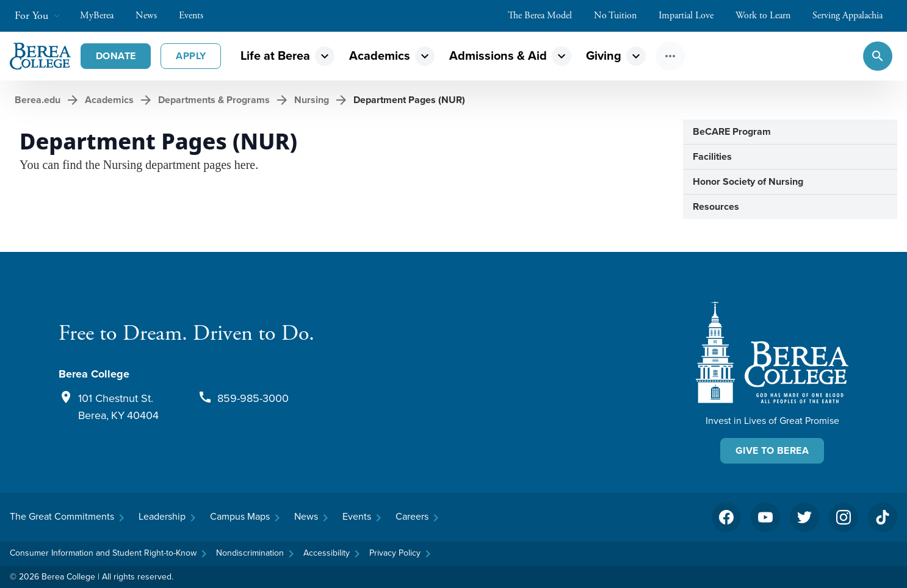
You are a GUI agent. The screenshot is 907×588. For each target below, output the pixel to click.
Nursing (312, 100)
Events (197, 16)
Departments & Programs (214, 100)
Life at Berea (275, 56)
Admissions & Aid (498, 56)
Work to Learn (769, 16)
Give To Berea (772, 450)
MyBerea (103, 16)
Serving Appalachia (854, 16)
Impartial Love (692, 16)
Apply (191, 56)
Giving (604, 56)
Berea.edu (38, 100)
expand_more (325, 56)
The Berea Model (546, 16)
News (152, 16)
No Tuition (621, 16)
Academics (380, 56)
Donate (116, 56)
